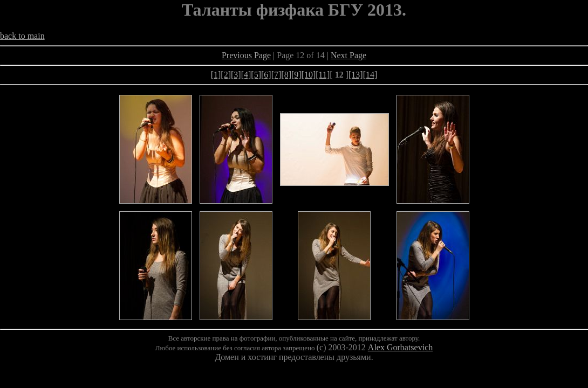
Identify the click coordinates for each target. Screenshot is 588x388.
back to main (22, 36)
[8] (286, 75)
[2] (226, 75)
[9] (296, 75)
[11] (323, 75)
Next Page (348, 55)
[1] (216, 75)
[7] (276, 75)
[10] (309, 75)
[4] (246, 75)
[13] (356, 75)
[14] (370, 75)
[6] (266, 75)
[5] (256, 75)
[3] (236, 75)
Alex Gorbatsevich (400, 347)
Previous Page (246, 55)
